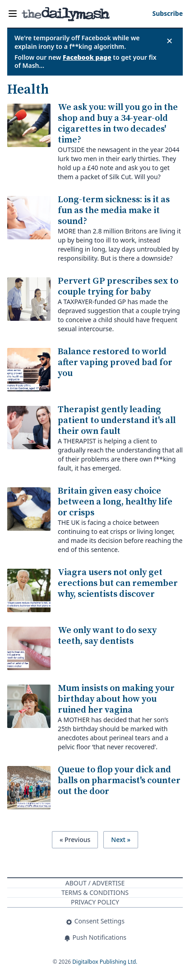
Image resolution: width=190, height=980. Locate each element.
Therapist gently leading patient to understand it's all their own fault (117, 421)
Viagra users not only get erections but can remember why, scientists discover (118, 583)
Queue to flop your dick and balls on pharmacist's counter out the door (119, 781)
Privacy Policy (95, 902)
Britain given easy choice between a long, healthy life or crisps (115, 502)
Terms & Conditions (95, 892)
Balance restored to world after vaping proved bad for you (115, 363)
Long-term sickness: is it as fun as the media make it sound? (114, 211)
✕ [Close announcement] (169, 41)
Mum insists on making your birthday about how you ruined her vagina (116, 699)
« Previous (75, 840)
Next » (121, 840)
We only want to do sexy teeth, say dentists (107, 636)
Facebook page (87, 57)
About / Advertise (95, 883)
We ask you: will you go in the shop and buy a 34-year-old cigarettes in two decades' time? (118, 124)
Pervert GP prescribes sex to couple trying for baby (118, 287)
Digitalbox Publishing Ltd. (105, 962)
